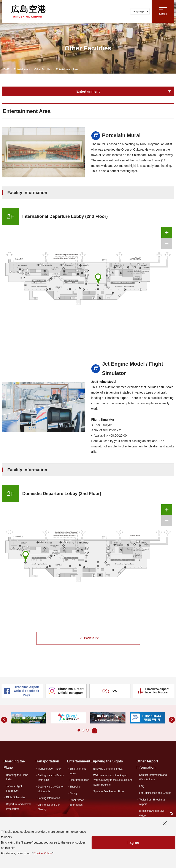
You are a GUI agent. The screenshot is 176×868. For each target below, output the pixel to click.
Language (140, 11)
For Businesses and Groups (155, 793)
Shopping (75, 787)
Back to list (89, 638)
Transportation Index (49, 769)
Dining (73, 794)
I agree (133, 843)
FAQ (110, 691)
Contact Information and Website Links (153, 777)
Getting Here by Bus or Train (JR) (51, 778)
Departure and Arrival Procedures (18, 807)
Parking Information (49, 798)
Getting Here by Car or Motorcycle (51, 789)
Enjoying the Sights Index (108, 769)
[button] (75, 730)
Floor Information (79, 780)
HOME (6, 69)
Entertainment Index (78, 771)
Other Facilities (43, 69)
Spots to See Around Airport (109, 792)
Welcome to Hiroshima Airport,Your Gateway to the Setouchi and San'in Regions (113, 780)
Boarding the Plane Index (17, 777)
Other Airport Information (77, 803)
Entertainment (22, 69)
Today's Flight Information (14, 789)
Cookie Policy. (43, 853)
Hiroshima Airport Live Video (152, 813)
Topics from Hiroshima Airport (152, 802)
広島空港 (29, 11)
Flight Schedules (16, 798)
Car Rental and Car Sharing (49, 807)
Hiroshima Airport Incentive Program (154, 691)
